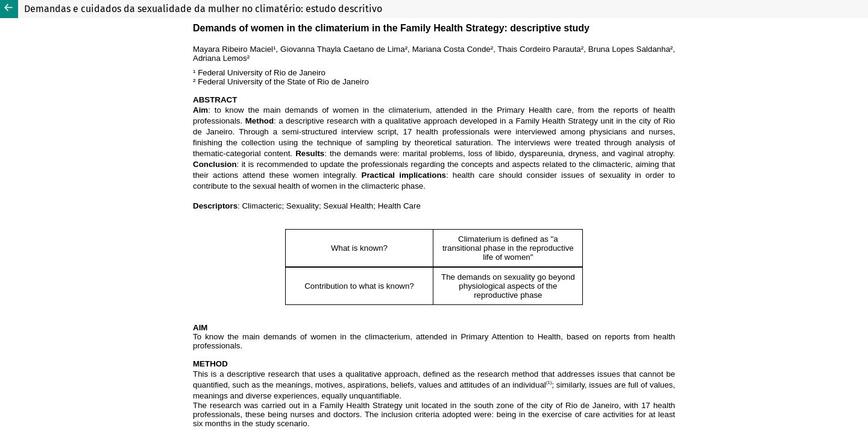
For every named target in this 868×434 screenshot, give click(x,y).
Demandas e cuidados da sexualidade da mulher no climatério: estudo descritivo (203, 9)
